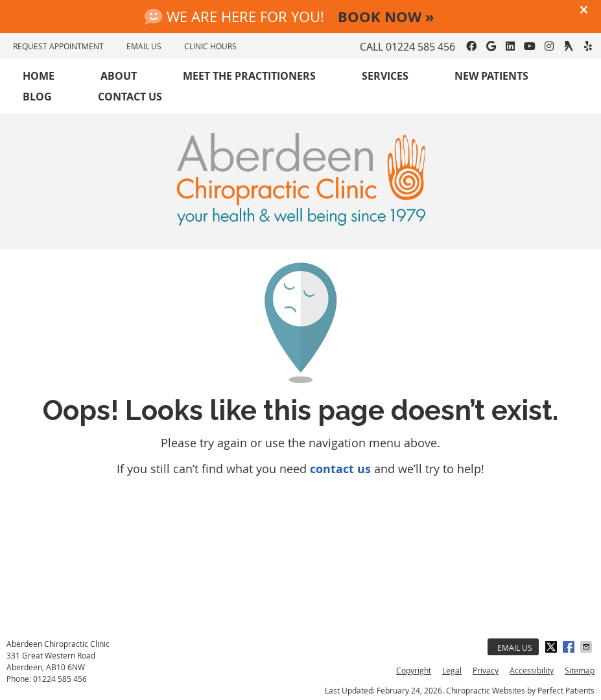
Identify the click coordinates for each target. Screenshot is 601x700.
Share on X (552, 647)
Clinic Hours (210, 46)
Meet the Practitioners (249, 76)
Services (385, 76)
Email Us (515, 647)
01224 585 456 (420, 47)
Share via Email (587, 647)
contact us (340, 469)
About (119, 76)
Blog (37, 97)
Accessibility (532, 670)
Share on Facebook (570, 647)
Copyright (414, 670)
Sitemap (580, 670)
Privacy (486, 670)
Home (39, 76)
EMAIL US (144, 46)
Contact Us (130, 97)
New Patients (491, 76)
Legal (452, 670)
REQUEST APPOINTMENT (58, 46)
